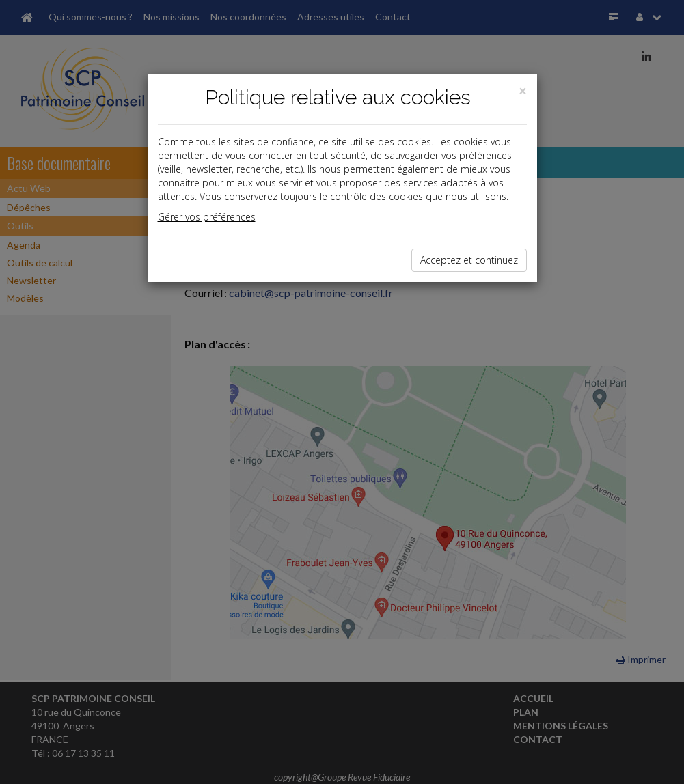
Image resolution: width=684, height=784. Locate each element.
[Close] (523, 91)
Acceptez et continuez (469, 260)
